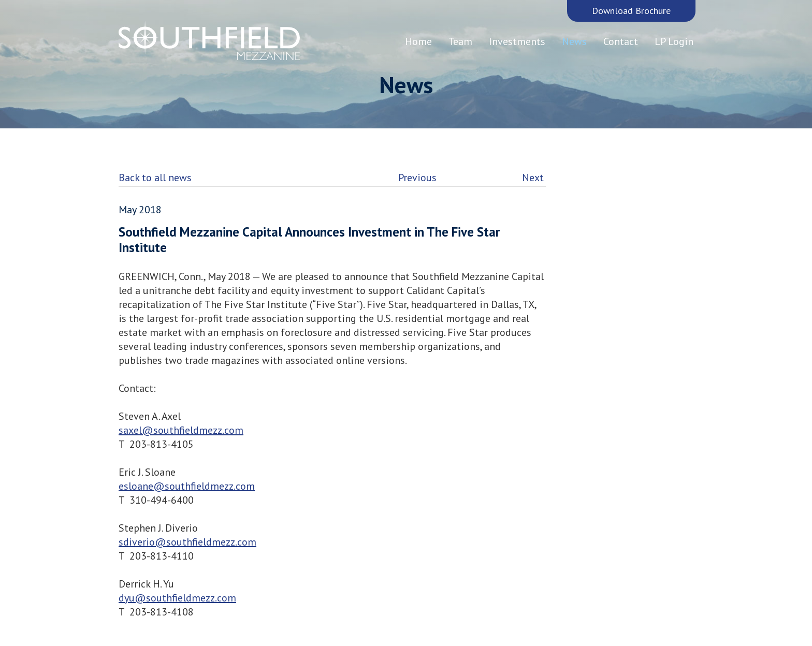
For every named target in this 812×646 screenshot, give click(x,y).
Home (418, 41)
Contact (621, 41)
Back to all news (155, 178)
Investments (517, 41)
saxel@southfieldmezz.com (181, 430)
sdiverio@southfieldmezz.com (187, 542)
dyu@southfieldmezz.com (177, 598)
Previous (417, 178)
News (574, 41)
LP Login (674, 41)
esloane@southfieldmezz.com (187, 486)
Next (533, 178)
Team (460, 41)
